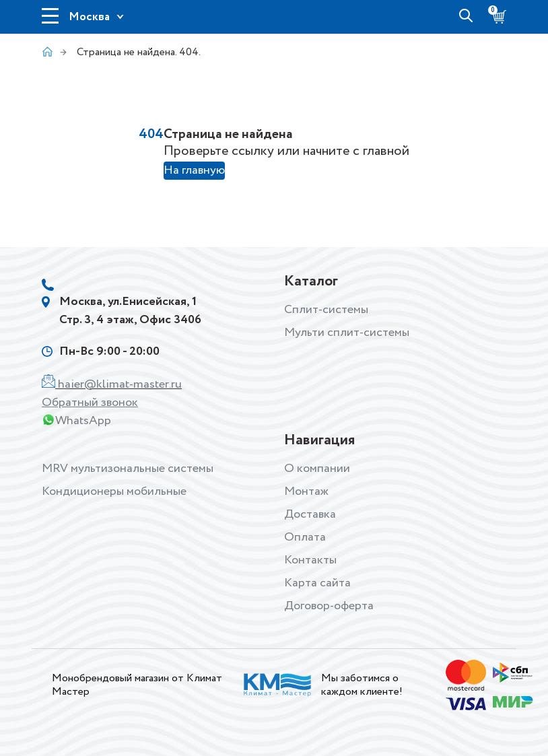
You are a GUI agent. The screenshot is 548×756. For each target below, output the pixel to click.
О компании (317, 469)
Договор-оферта (329, 606)
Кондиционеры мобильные (114, 491)
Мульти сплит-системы (347, 333)
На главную (194, 170)
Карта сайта (317, 583)
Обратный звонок (90, 403)
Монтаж (306, 491)
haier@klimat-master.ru (120, 384)
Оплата (305, 537)
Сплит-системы (326, 310)
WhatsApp (83, 421)
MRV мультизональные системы (128, 469)
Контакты (310, 560)
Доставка (310, 514)
